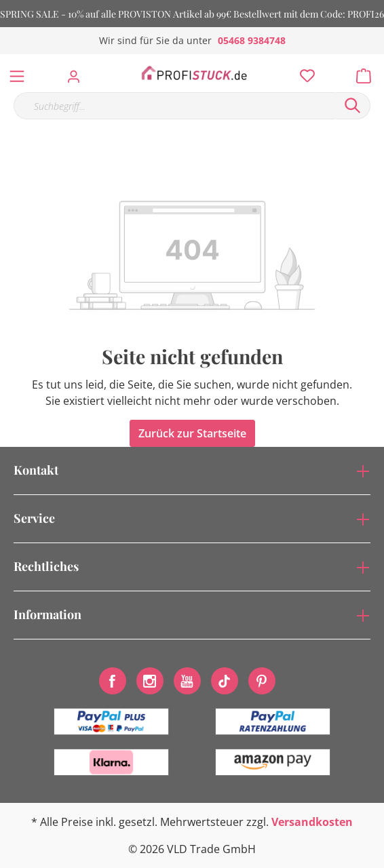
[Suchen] (353, 106)
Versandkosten (312, 822)
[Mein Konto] (78, 73)
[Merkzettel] (303, 73)
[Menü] (17, 73)
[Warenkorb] (368, 73)
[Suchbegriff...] (174, 106)
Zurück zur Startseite (192, 433)
